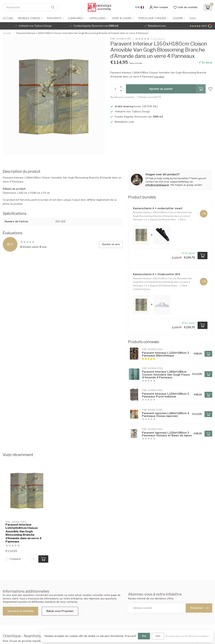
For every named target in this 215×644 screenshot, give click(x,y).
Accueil (8, 18)
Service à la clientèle (20, 611)
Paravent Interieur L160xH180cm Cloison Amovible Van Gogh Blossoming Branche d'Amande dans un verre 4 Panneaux (82, 33)
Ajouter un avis (111, 244)
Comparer (15, 559)
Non (158, 636)
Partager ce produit (150, 97)
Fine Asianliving (121, 39)
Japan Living (97, 18)
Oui (144, 636)
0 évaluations (158, 39)
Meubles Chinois (29, 18)
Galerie (178, 18)
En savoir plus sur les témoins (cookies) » (188, 636)
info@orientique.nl (157, 185)
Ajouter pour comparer (122, 97)
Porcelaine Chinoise (152, 18)
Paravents (54, 18)
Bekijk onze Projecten (60, 611)
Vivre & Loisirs (122, 18)
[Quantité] (34, 559)
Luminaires (75, 18)
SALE (193, 18)
